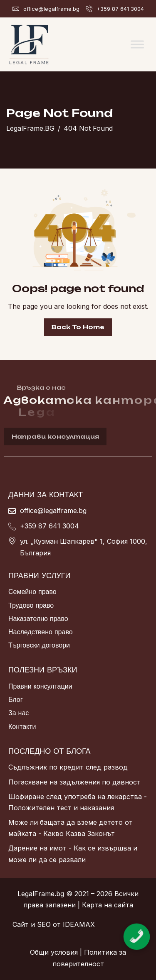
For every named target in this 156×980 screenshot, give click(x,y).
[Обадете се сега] (137, 930)
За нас (19, 713)
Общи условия (54, 952)
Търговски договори (39, 645)
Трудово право (31, 605)
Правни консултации (40, 686)
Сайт (21, 924)
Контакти (22, 726)
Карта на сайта (108, 905)
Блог (16, 699)
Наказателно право (38, 618)
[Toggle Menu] (137, 44)
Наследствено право (41, 632)
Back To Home (78, 327)
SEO (44, 924)
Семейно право (32, 591)
